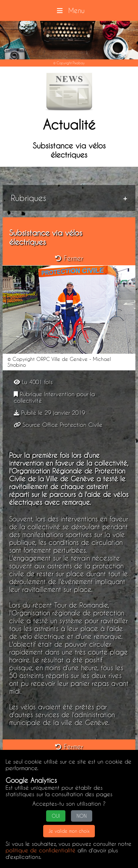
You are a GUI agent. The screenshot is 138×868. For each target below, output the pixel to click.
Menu (69, 10)
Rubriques (28, 198)
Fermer (69, 258)
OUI (56, 816)
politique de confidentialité (41, 850)
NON (82, 816)
